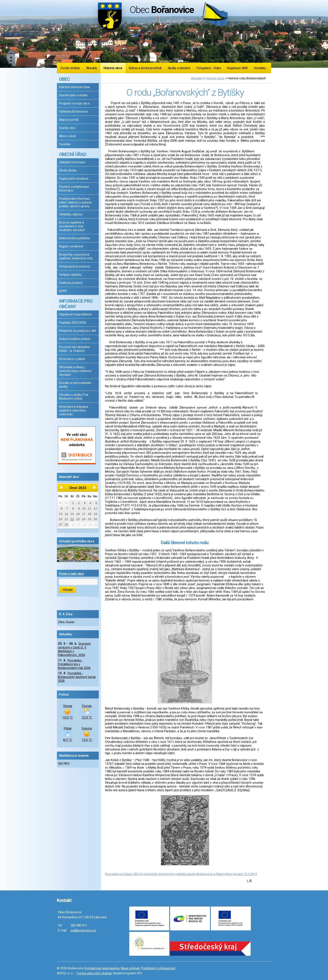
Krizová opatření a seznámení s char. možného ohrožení (72, 226)
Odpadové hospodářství (75, 314)
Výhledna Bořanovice (73, 112)
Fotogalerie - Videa (209, 68)
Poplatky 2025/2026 (73, 323)
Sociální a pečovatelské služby (75, 385)
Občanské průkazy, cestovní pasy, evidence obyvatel (75, 371)
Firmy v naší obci (71, 574)
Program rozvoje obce (74, 103)
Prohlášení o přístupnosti (158, 968)
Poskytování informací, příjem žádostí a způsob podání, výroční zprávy (75, 202)
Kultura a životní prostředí (145, 68)
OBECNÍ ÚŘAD (73, 154)
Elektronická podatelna (74, 238)
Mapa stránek (130, 968)
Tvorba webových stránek (94, 973)
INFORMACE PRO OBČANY (76, 304)
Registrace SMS (237, 68)
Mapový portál (69, 120)
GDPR (63, 291)
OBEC (64, 79)
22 (72, 519)
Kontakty (260, 68)
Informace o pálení (72, 359)
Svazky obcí (67, 128)
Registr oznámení (71, 246)
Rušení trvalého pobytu (75, 339)
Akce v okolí (67, 136)
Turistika (65, 144)
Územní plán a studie (73, 95)
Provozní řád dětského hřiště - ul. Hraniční (74, 349)
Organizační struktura (74, 179)
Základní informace (72, 162)
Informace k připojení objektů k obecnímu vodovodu (74, 410)
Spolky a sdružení (179, 68)
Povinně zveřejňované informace (74, 189)
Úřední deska (68, 170)
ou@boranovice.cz (83, 930)
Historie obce (113, 68)
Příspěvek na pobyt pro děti (78, 331)
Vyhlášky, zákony (71, 214)
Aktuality (92, 68)
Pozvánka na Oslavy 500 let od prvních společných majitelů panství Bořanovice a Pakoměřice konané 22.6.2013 (181, 874)
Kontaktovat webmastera (102, 968)
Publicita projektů (71, 283)
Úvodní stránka (70, 68)
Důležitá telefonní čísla (74, 87)
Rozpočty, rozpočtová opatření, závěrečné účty (76, 256)
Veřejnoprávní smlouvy (75, 266)
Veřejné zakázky (70, 275)
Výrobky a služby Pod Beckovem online (74, 397)
